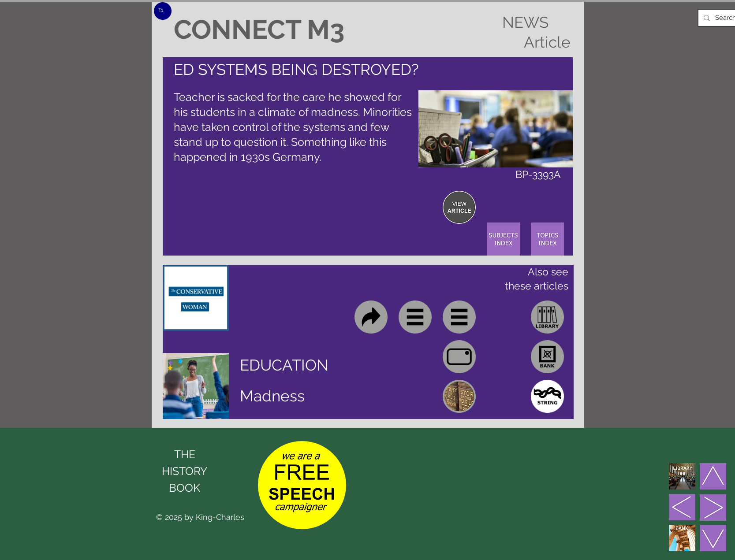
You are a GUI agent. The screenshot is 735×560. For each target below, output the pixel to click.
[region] (459, 207)
